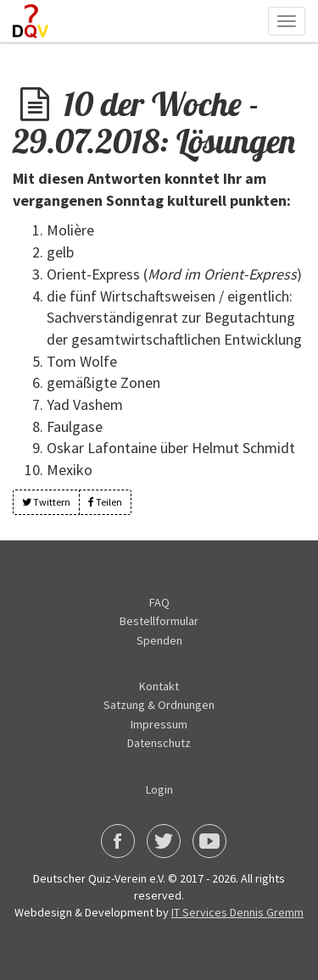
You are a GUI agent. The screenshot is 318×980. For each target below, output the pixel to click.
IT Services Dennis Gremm (237, 912)
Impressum (159, 724)
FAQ (159, 602)
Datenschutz (159, 743)
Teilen (105, 502)
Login (159, 789)
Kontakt (159, 686)
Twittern (46, 502)
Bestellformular (159, 621)
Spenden (159, 640)
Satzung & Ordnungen (159, 705)
